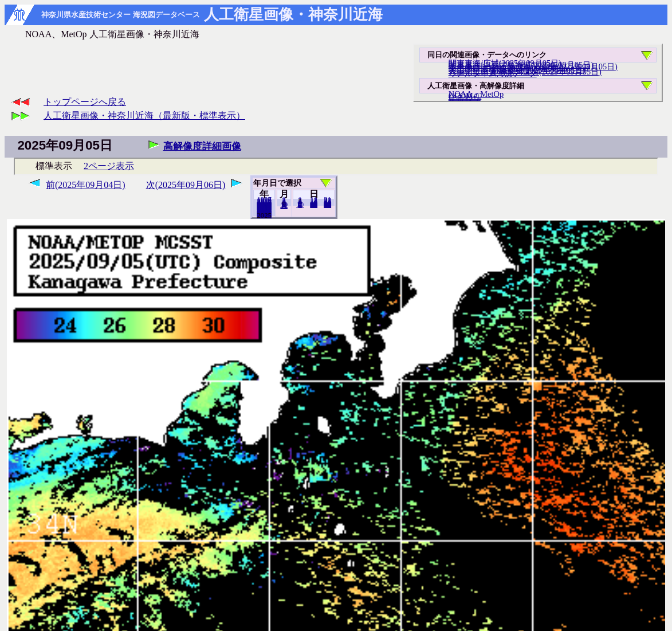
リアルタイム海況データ (493, 73)
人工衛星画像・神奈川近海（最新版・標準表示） (144, 115)
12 (284, 206)
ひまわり (465, 97)
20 (314, 205)
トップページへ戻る (85, 102)
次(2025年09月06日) (186, 185)
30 (327, 205)
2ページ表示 (109, 166)
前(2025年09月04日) (86, 185)
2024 (264, 215)
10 (300, 205)
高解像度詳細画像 (202, 146)
